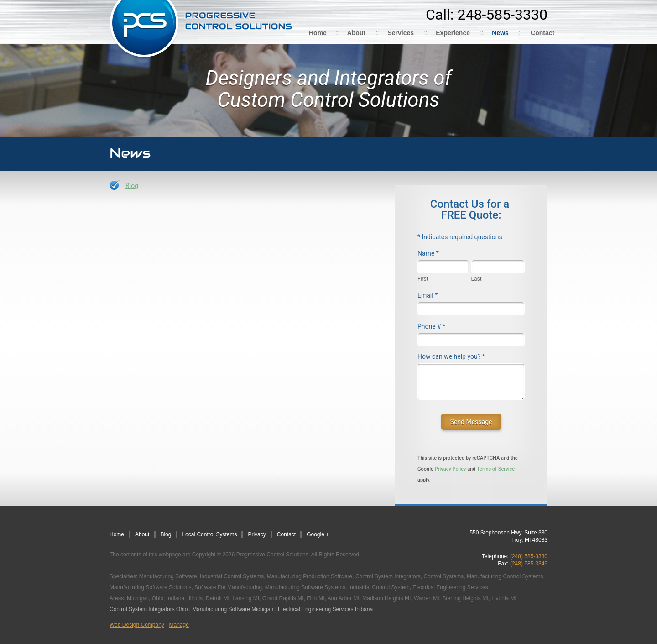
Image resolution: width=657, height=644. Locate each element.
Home (318, 33)
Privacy (257, 534)
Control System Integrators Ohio (149, 609)
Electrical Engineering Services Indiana (325, 609)
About (356, 33)
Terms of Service (496, 469)
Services (401, 33)
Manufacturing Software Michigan (233, 609)
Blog (132, 186)
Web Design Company (137, 625)
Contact (542, 33)
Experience (453, 33)
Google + (318, 534)
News (500, 33)
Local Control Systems (209, 534)
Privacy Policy (451, 469)
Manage (179, 625)
